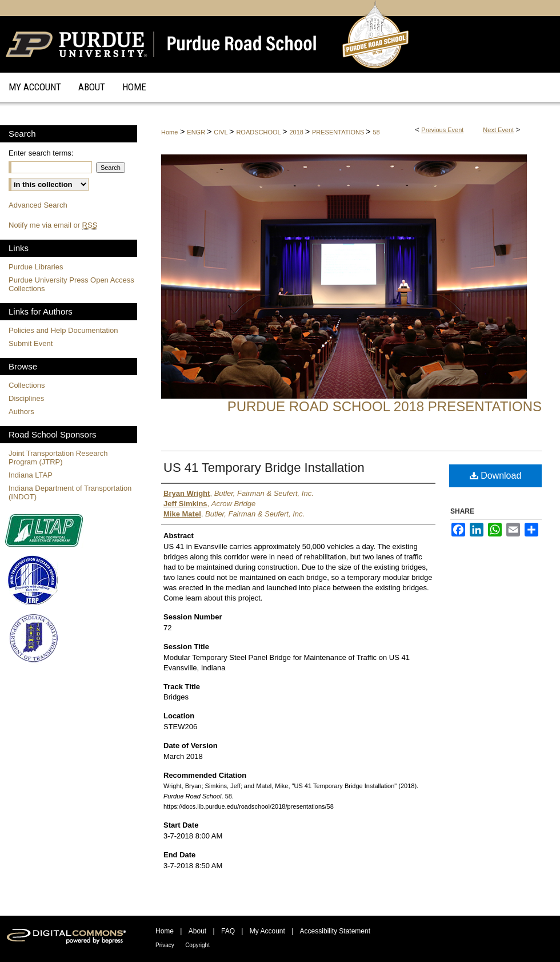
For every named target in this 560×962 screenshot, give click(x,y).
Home (169, 132)
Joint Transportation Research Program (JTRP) (58, 458)
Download (496, 476)
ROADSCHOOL (259, 132)
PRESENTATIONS (339, 132)
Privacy (165, 945)
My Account (267, 931)
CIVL (221, 132)
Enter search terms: (41, 153)
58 (376, 132)
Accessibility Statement (335, 931)
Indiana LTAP (31, 475)
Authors (21, 412)
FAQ (228, 931)
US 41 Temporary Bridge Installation (264, 468)
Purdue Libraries (36, 267)
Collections (27, 385)
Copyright (197, 945)
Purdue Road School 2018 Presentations (385, 406)
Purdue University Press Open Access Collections (71, 284)
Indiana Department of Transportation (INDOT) (70, 492)
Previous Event (442, 130)
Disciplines (26, 398)
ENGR (197, 132)
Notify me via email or (53, 225)
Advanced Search (38, 205)
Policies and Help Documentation (63, 330)
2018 (297, 132)
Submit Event (31, 343)
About (197, 931)
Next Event (498, 130)
